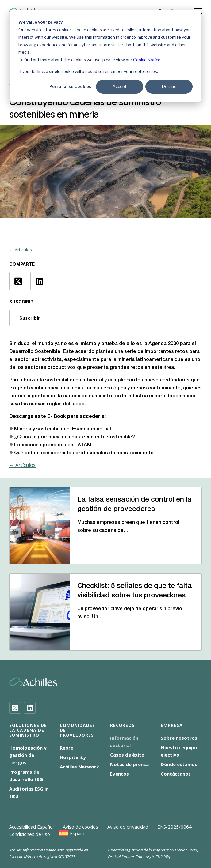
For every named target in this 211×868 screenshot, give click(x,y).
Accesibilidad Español (31, 827)
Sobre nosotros (179, 738)
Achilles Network (79, 767)
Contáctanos (176, 774)
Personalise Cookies (70, 86)
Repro (67, 748)
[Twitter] (15, 708)
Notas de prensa (129, 764)
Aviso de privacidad (128, 827)
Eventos (119, 774)
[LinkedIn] (30, 708)
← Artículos (21, 250)
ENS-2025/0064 (175, 827)
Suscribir (30, 318)
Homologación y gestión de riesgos (28, 755)
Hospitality (73, 757)
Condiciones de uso (30, 834)
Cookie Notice (147, 60)
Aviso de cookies (81, 827)
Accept (120, 86)
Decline (169, 86)
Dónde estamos (179, 764)
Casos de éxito (127, 755)
